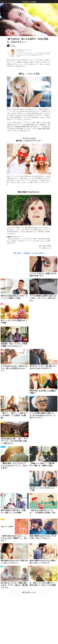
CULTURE (3, 328)
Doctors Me (19, 57)
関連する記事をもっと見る (29, 593)
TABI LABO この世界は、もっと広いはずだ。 (29, 253)
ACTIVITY (3, 423)
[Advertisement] (29, 621)
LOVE (31, 257)
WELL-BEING (32, 397)
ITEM (31, 280)
